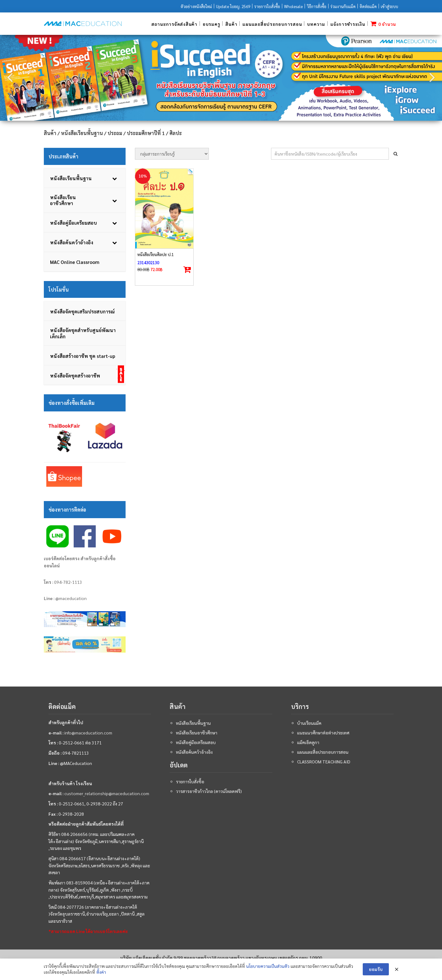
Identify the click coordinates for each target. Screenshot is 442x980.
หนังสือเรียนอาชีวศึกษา (197, 733)
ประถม (115, 133)
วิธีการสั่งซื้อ (317, 6)
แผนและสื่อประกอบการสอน (272, 24)
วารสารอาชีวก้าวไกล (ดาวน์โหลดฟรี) (209, 791)
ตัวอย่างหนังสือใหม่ (196, 6)
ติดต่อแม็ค (368, 6)
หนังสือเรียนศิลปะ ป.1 (156, 254)
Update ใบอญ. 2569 (233, 6)
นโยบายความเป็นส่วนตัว (268, 966)
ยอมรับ (376, 969)
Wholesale (293, 6)
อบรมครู (212, 24)
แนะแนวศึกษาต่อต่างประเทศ (323, 733)
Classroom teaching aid (324, 762)
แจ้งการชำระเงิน (348, 24)
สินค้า (231, 24)
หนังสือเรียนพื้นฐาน (82, 133)
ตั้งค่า (101, 972)
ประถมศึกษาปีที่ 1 (146, 133)
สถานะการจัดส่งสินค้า (174, 24)
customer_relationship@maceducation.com (107, 794)
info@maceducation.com (88, 733)
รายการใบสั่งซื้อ (267, 6)
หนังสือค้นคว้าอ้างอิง (194, 752)
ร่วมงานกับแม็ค (343, 6)
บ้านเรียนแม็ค (309, 723)
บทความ (316, 24)
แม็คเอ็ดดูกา (308, 743)
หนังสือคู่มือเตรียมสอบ (196, 743)
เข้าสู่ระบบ (389, 6)
